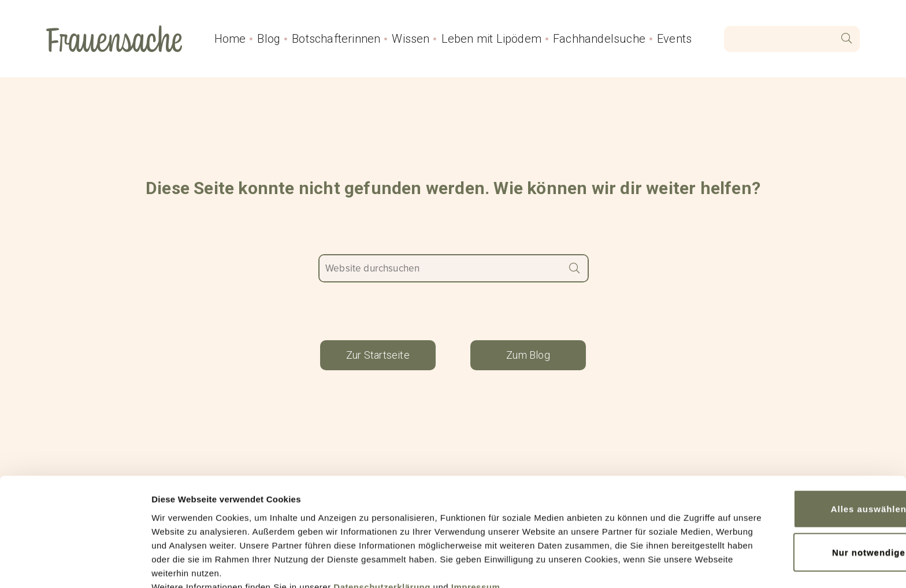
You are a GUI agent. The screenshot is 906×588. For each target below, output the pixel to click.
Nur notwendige (810, 495)
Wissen (411, 39)
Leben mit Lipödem (491, 39)
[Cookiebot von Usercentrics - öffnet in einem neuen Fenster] (75, 565)
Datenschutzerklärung (382, 533)
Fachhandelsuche (599, 39)
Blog (269, 39)
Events (674, 39)
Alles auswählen (809, 454)
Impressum (476, 533)
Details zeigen (181, 565)
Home (230, 39)
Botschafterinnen (336, 39)
